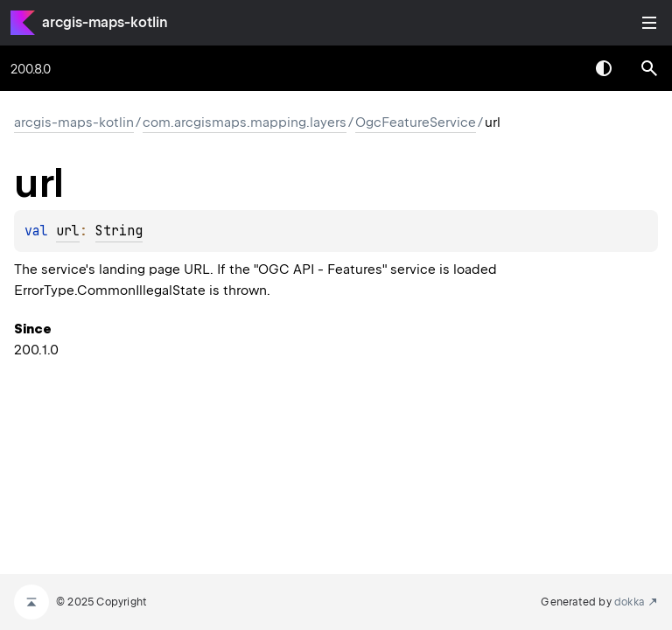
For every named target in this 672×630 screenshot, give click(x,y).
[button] (649, 68)
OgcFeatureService (416, 122)
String (119, 231)
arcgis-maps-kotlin (105, 22)
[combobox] (558, 68)
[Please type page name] (649, 68)
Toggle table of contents (649, 23)
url (68, 231)
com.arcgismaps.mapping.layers (245, 122)
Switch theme (604, 68)
